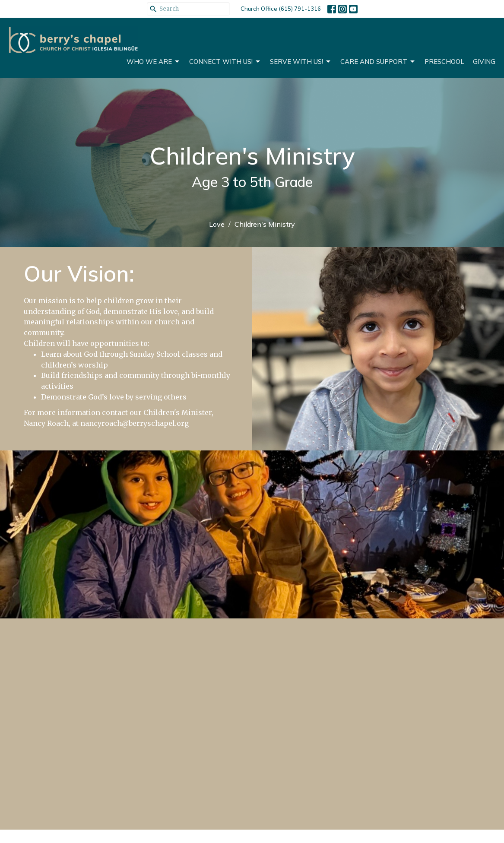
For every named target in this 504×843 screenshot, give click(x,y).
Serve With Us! (301, 62)
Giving (484, 62)
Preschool (444, 62)
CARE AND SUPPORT (378, 62)
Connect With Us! (225, 62)
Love (217, 224)
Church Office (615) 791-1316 (281, 9)
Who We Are (154, 62)
